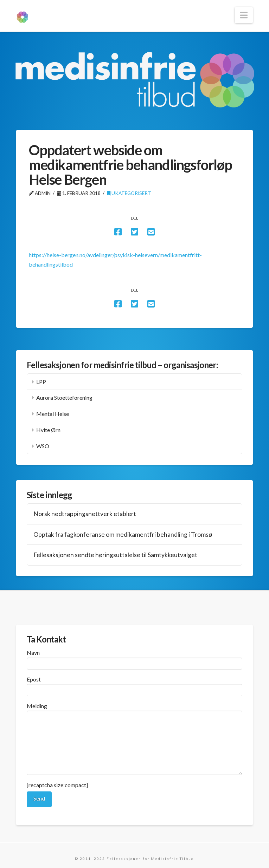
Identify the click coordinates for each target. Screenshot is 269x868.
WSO (43, 446)
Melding (134, 711)
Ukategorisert (129, 193)
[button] (244, 15)
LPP (41, 382)
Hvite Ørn (48, 430)
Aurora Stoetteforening (64, 397)
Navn (134, 658)
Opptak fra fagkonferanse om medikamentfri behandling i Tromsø (123, 534)
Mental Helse (53, 414)
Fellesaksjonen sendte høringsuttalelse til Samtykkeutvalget (115, 555)
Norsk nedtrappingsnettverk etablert (85, 514)
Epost (134, 685)
